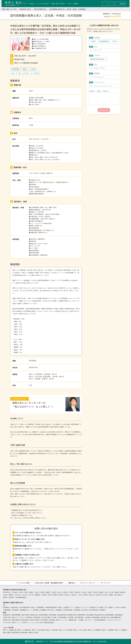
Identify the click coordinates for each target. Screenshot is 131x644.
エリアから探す (43, 4)
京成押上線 (7, 617)
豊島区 (101, 592)
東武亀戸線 (7, 615)
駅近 (13, 73)
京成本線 (29, 617)
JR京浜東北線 (93, 610)
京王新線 (70, 617)
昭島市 (55, 595)
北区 (106, 592)
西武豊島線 (118, 615)
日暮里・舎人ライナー (86, 620)
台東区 (42, 592)
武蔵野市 (37, 595)
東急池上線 (7, 620)
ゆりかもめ (7, 622)
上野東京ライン (68, 607)
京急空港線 (44, 620)
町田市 (67, 595)
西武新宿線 (81, 615)
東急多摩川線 (105, 617)
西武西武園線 (109, 615)
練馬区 (123, 592)
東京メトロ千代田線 (65, 630)
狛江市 (106, 595)
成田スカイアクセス (18, 617)
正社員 (33, 69)
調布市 (61, 595)
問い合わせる (104, 110)
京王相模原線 (79, 617)
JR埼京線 (92, 607)
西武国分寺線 (72, 615)
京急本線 (52, 620)
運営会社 (72, 583)
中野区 (90, 592)
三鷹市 (44, 595)
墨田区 (48, 592)
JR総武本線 (14, 607)
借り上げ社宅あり (24, 73)
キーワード (108, 4)
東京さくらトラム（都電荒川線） (67, 620)
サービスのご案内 (23, 583)
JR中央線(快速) (68, 610)
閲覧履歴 (121, 4)
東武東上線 (34, 615)
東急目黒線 (15, 620)
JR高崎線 (102, 610)
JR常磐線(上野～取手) (47, 610)
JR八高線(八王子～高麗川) (105, 607)
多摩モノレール (17, 622)
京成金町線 (37, 617)
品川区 (60, 592)
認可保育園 (15, 69)
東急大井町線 (35, 620)
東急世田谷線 (25, 620)
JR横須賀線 (7, 610)
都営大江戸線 (33, 632)
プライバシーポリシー (88, 583)
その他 (114, 41)
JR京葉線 (35, 610)
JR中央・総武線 (120, 607)
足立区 (5, 595)
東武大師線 (25, 615)
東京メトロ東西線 (108, 630)
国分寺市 (99, 595)
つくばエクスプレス (113, 620)
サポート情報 (73, 4)
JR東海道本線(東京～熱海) (53, 607)
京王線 (54, 617)
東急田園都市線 (116, 617)
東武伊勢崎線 (16, 615)
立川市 (31, 595)
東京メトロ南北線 (52, 630)
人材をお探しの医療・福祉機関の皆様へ (49, 583)
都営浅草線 (15, 632)
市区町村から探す (25, 9)
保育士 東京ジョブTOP (9, 9)
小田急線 (88, 617)
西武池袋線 (90, 615)
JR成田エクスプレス (81, 607)
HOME (32, 4)
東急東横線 (95, 617)
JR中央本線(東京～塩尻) (27, 607)
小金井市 (73, 595)
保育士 (25, 69)
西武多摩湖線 (43, 615)
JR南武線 (15, 610)
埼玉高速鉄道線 (100, 620)
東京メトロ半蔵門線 (94, 630)
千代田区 (15, 592)
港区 (26, 592)
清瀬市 (111, 595)
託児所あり (37, 73)
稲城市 (5, 597)
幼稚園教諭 (104, 41)
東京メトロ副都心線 (10, 630)
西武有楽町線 (62, 615)
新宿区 (31, 592)
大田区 (71, 592)
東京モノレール (28, 622)
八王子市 (25, 595)
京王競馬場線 (62, 617)
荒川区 (111, 592)
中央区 (21, 592)
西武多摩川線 (99, 615)
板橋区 (117, 592)
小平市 (80, 595)
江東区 (54, 592)
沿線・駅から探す (59, 4)
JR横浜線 (77, 610)
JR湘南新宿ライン (25, 610)
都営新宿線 (24, 632)
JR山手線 (84, 610)
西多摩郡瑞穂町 (21, 597)
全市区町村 (7, 592)
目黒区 (65, 592)
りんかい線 (38, 622)
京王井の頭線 (46, 617)
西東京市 (12, 597)
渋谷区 (84, 592)
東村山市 (92, 595)
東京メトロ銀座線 (121, 630)
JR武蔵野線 (40, 607)
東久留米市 (118, 595)
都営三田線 (7, 632)
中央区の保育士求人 (40, 9)
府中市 (50, 595)
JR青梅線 (58, 610)
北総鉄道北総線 (48, 622)
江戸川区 (17, 595)
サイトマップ (105, 583)
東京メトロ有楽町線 (24, 630)
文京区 (37, 592)
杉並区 (95, 592)
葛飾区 (11, 595)
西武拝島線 (53, 615)
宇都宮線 (6, 607)
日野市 (85, 595)
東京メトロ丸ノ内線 (80, 630)
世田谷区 (78, 592)
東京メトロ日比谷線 (38, 630)
